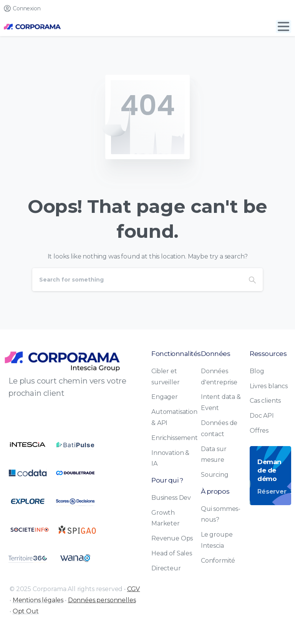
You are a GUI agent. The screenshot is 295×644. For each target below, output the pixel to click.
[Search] (137, 280)
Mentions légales (38, 600)
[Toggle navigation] (283, 26)
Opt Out (26, 611)
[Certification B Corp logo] (28, 445)
